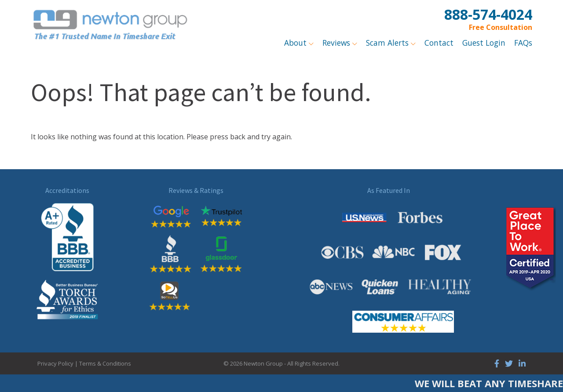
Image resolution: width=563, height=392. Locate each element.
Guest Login (484, 43)
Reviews (337, 43)
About (296, 43)
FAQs (523, 43)
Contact (439, 43)
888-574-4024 (488, 14)
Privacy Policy (55, 363)
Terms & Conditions (105, 363)
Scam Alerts (388, 43)
